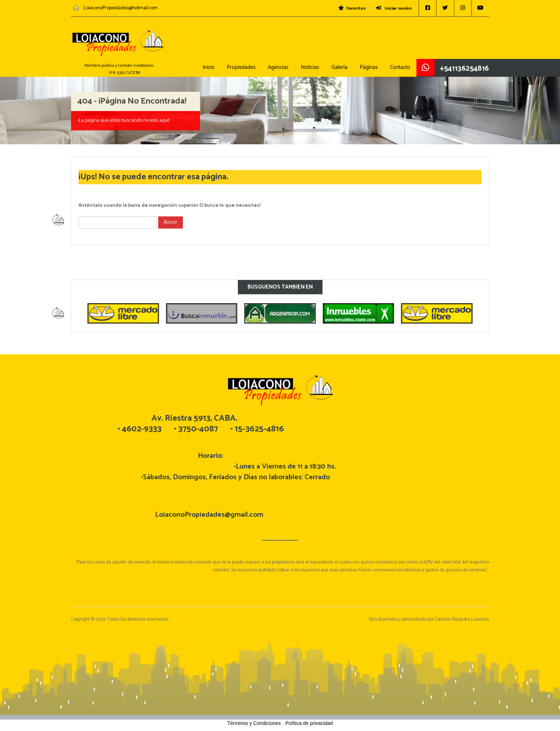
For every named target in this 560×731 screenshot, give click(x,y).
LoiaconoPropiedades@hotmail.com (121, 8)
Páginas (369, 67)
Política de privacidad (309, 723)
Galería (339, 67)
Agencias (278, 67)
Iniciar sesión (393, 9)
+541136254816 (464, 69)
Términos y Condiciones (254, 723)
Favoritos (351, 9)
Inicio (209, 67)
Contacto (400, 67)
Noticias (310, 67)
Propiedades (241, 67)
